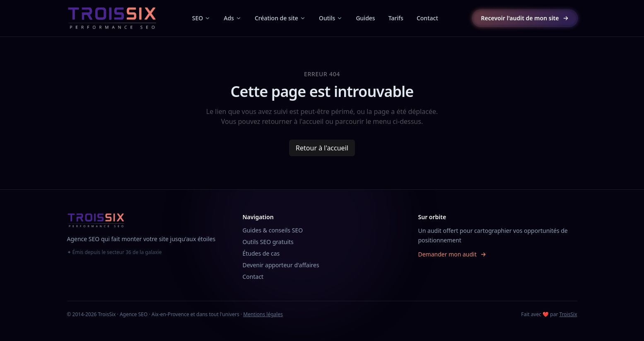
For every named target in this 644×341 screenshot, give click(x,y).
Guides (365, 18)
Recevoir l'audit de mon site (525, 18)
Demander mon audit (452, 254)
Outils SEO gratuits (268, 242)
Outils (331, 18)
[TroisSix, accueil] (112, 18)
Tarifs (396, 18)
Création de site (280, 18)
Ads (233, 18)
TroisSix (568, 314)
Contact (427, 18)
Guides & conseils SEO (273, 230)
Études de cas (261, 253)
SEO (201, 18)
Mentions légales (263, 314)
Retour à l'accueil (322, 148)
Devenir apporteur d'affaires (281, 265)
